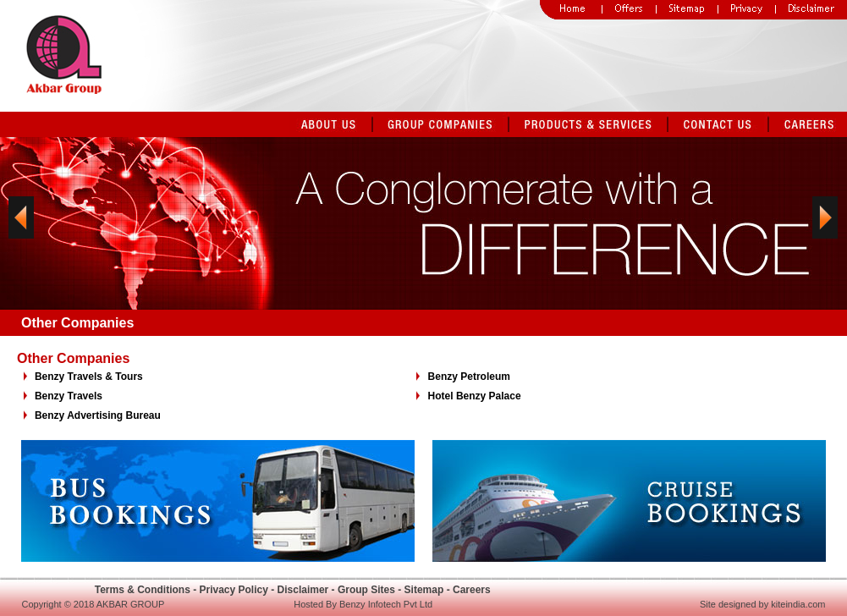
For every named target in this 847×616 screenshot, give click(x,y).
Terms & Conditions (143, 590)
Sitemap (424, 590)
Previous (21, 229)
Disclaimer (303, 590)
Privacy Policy (233, 590)
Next (825, 229)
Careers (472, 590)
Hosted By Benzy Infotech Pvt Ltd (363, 604)
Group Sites (366, 590)
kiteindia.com (798, 604)
